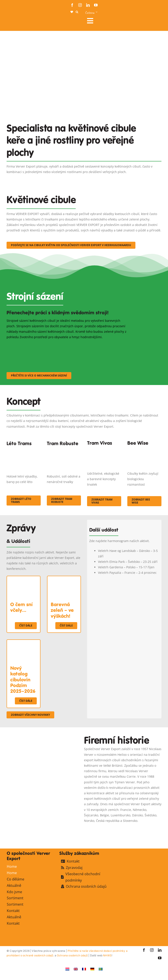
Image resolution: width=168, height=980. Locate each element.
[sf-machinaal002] (68, 346)
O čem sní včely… (21, 607)
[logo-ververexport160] (15, 22)
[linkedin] (88, 5)
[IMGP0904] (64, 451)
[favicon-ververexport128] (147, 829)
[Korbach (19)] (104, 449)
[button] (77, 12)
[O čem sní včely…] (24, 579)
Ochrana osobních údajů (72, 955)
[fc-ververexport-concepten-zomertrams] (24, 451)
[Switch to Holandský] (67, 969)
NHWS (107, 955)
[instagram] (80, 5)
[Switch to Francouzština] (84, 969)
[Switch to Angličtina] (76, 969)
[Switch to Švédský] (101, 969)
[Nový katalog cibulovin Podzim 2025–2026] (24, 643)
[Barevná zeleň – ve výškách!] (64, 579)
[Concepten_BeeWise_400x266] (144, 449)
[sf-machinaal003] (110, 346)
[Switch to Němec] (92, 969)
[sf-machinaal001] (25, 346)
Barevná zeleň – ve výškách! (62, 610)
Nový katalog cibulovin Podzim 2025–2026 (23, 680)
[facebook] (72, 5)
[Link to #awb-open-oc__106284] (122, 21)
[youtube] (96, 5)
